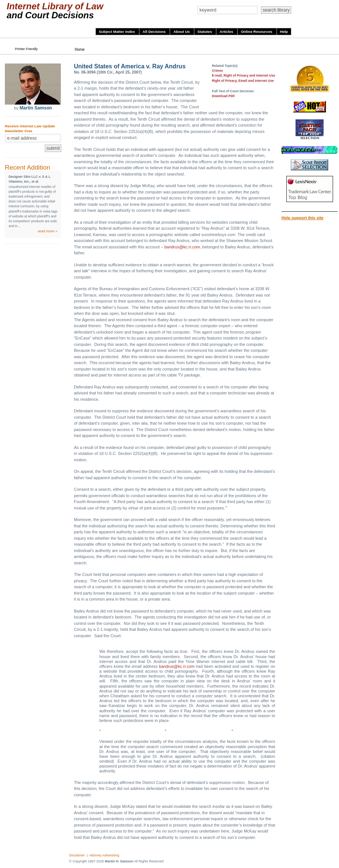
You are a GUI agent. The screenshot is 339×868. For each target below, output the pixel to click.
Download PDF (223, 96)
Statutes (205, 32)
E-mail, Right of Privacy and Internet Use (243, 75)
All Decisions (155, 32)
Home (80, 49)
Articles (227, 32)
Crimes (217, 71)
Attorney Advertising (104, 855)
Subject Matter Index (117, 32)
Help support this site (302, 218)
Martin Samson (36, 108)
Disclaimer (77, 855)
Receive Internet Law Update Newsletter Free (30, 128)
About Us (182, 32)
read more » (48, 231)
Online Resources (257, 32)
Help (284, 32)
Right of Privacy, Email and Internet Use (243, 81)
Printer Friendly (26, 49)
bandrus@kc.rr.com (182, 247)
